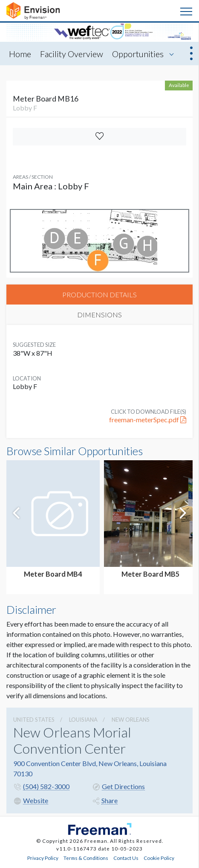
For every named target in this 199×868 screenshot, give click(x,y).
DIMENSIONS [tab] (99, 315)
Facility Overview (72, 54)
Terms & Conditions (86, 858)
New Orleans (131, 720)
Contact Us (126, 858)
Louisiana (83, 720)
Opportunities (138, 54)
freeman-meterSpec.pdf (148, 419)
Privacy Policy (43, 858)
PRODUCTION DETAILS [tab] (99, 295)
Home (20, 54)
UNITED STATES (34, 720)
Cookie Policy (159, 858)
